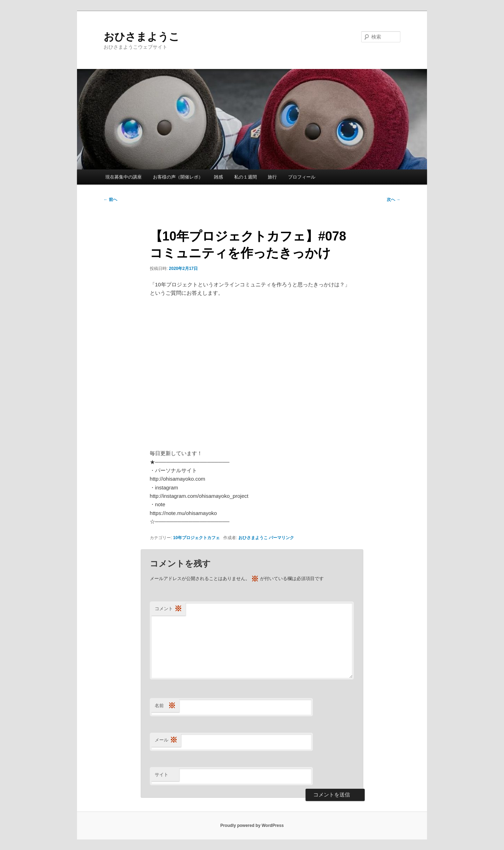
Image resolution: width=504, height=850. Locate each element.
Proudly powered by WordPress (252, 825)
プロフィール (302, 177)
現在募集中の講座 (124, 177)
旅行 (272, 177)
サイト (162, 775)
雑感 (218, 177)
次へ (394, 200)
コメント (168, 609)
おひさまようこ (142, 37)
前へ (110, 200)
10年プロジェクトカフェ (197, 538)
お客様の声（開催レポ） (178, 177)
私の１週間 (246, 177)
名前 (165, 706)
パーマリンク (281, 538)
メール (166, 740)
